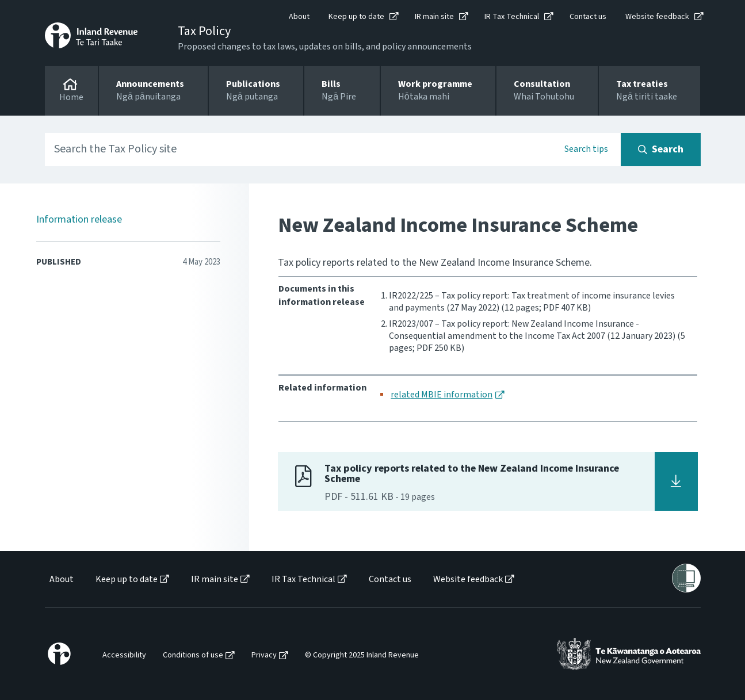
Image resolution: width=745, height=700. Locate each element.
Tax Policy (204, 31)
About (299, 17)
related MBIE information (442, 395)
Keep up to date (356, 17)
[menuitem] (61, 579)
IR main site (434, 17)
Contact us (588, 17)
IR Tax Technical (512, 17)
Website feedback (657, 17)
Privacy (264, 655)
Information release (79, 219)
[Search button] (661, 150)
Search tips (586, 149)
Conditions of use (193, 655)
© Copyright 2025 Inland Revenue (362, 655)
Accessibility (124, 655)
